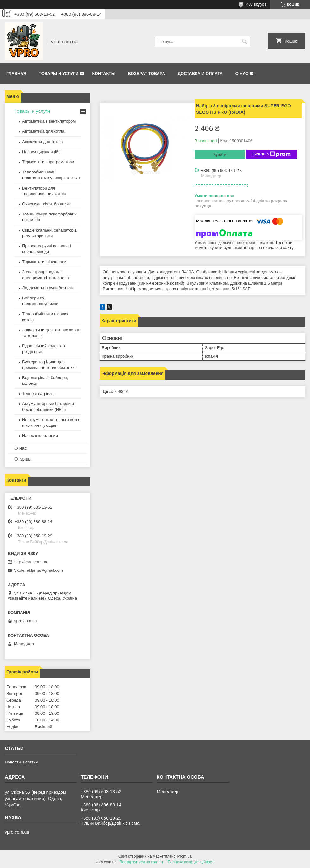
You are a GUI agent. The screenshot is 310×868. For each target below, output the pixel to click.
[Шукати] (244, 42)
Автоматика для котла (43, 131)
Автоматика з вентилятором (49, 121)
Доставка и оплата (200, 73)
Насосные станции (40, 435)
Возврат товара (146, 73)
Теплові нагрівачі (38, 393)
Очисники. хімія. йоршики (46, 204)
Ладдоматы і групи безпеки (48, 288)
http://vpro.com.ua (31, 562)
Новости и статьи (21, 762)
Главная (16, 73)
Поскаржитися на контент (142, 862)
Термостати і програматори (48, 162)
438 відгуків (257, 4)
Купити (220, 154)
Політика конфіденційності (191, 862)
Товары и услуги (59, 73)
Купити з (272, 154)
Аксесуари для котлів (42, 142)
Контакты (104, 73)
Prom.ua (185, 856)
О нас (242, 73)
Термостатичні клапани (44, 262)
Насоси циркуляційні (42, 152)
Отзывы (23, 459)
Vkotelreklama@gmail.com (38, 570)
